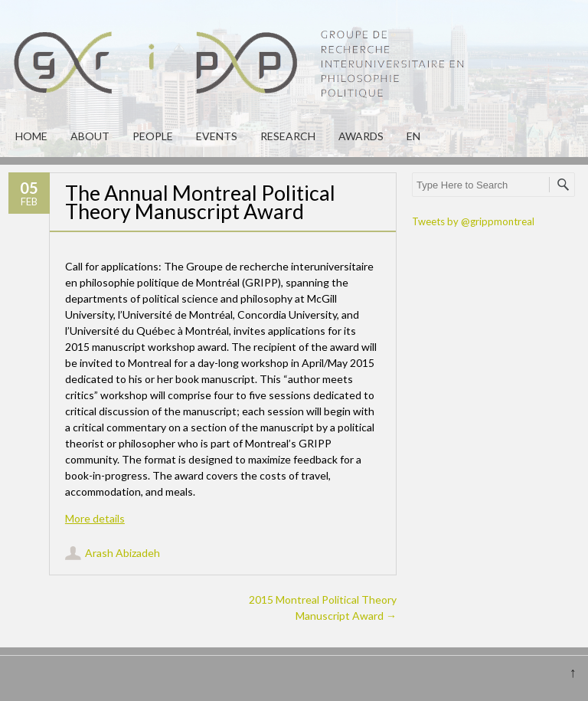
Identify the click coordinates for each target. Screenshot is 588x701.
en (413, 136)
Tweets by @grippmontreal (473, 221)
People (153, 136)
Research (288, 136)
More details (95, 518)
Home (31, 136)
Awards (361, 136)
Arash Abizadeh (122, 553)
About (90, 136)
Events (217, 136)
